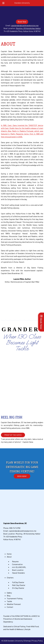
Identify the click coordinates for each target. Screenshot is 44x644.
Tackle (9, 601)
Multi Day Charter (19, 585)
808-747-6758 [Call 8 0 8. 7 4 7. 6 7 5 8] (15, 528)
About (9, 557)
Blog (9, 596)
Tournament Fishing (15, 598)
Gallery (9, 593)
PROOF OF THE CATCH (13, 435)
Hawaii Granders (18, 573)
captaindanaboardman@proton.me (25, 25)
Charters (10, 578)
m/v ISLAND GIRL (19, 567)
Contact (10, 607)
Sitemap (27, 641)
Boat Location (18, 570)
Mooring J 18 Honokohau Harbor (28, 28)
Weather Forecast (14, 604)
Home (9, 554)
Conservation (17, 564)
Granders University (22, 3)
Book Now (22, 22)
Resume (15, 561)
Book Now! (22, 476)
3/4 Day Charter (18, 588)
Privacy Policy (37, 641)
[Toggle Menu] (3, 3)
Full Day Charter (18, 582)
